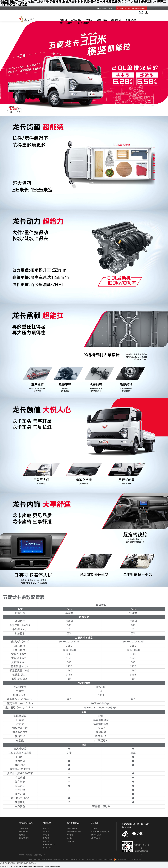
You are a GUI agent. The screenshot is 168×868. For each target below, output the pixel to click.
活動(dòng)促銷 (96, 835)
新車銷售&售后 (72, 828)
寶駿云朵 (46, 832)
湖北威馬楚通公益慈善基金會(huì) (35, 855)
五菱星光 (46, 828)
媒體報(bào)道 (95, 838)
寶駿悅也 (46, 835)
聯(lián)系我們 (24, 838)
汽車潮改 (70, 835)
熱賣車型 (47, 823)
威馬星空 (22, 835)
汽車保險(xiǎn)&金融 (74, 832)
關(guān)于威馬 (26, 823)
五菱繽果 (46, 838)
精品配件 (70, 838)
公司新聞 (94, 828)
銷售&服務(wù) (73, 823)
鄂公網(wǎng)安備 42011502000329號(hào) (127, 859)
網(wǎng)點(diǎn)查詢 (107, 8)
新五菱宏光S (47, 848)
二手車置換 (71, 841)
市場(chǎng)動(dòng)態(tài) (100, 832)
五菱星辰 (46, 841)
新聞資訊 (94, 823)
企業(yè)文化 (23, 832)
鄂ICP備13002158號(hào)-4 (104, 859)
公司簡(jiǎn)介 (24, 828)
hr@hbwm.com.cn (75, 859)
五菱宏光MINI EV (49, 845)
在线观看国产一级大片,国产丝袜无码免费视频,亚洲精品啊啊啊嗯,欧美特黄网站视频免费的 (30, 866)
